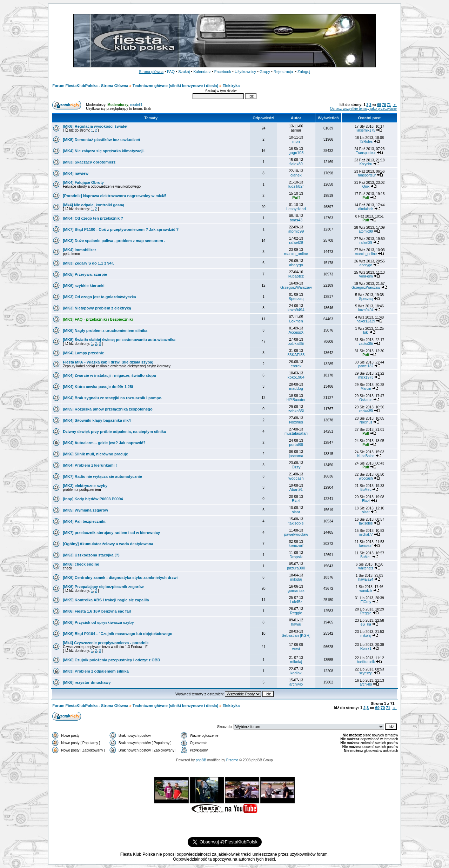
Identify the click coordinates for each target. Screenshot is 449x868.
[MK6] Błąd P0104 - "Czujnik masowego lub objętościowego (118, 634)
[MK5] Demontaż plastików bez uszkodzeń (101, 140)
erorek (296, 366)
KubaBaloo (366, 456)
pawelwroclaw (296, 534)
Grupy (265, 72)
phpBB (201, 760)
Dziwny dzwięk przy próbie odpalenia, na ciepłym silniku (115, 432)
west (296, 649)
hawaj (296, 624)
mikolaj (296, 579)
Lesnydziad (296, 209)
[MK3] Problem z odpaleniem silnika (96, 671)
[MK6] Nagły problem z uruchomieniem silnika (105, 330)
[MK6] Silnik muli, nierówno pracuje (95, 454)
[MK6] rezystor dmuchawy (87, 682)
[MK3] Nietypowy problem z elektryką (97, 308)
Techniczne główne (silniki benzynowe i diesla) (175, 86)
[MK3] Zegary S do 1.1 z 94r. (88, 263)
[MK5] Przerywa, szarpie (85, 274)
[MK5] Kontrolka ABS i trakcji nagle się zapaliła (106, 600)
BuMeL (366, 490)
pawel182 (366, 366)
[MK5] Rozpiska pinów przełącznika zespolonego (108, 409)
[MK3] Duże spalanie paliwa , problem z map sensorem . (114, 241)
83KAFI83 (296, 355)
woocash (296, 478)
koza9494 (296, 310)
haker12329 (366, 321)
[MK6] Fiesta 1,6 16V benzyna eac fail (97, 611)
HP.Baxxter (296, 400)
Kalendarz (202, 72)
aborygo (296, 265)
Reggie (296, 613)
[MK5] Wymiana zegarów (85, 510)
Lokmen (296, 321)
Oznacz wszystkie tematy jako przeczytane (363, 109)
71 (389, 105)
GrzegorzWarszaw (296, 287)
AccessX (296, 332)
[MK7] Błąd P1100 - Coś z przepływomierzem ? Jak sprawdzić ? (121, 229)
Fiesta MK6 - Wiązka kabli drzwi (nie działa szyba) (108, 362)
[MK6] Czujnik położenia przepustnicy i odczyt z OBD (111, 660)
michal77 (366, 535)
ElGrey (366, 602)
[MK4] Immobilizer (79, 250)
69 (379, 105)
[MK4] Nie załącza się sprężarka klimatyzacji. (104, 151)
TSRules (366, 142)
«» (374, 105)
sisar (296, 512)
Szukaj (184, 72)
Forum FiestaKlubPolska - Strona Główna (90, 86)
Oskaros (366, 400)
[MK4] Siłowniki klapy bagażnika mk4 (97, 420)
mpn (296, 141)
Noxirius (296, 422)
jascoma (296, 456)
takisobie (296, 523)
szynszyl (366, 673)
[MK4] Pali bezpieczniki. (85, 521)
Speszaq (296, 299)
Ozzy (296, 467)
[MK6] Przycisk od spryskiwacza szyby (98, 622)
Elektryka (231, 86)
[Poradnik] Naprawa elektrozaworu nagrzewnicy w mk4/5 (115, 196)
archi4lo (296, 684)
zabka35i (296, 343)
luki (366, 332)
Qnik (366, 186)
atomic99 (296, 231)
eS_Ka (366, 624)
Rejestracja (283, 72)
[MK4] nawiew (76, 173)
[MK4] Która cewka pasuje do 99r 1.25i (98, 387)
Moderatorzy (118, 105)
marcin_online (296, 254)
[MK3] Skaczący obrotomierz (89, 162)
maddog (296, 388)
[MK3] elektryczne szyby (85, 486)
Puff (296, 198)
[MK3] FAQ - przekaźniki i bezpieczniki (98, 319)
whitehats (366, 568)
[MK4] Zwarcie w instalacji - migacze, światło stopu (109, 375)
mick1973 (366, 377)
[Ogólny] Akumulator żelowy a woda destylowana (108, 544)
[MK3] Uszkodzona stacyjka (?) (91, 555)
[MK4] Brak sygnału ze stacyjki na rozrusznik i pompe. (112, 398)
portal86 (296, 445)
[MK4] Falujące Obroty (83, 182)
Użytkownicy (245, 72)
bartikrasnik (366, 662)
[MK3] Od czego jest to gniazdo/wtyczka (99, 297)
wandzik (366, 591)
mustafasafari (296, 433)
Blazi (296, 501)
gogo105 (296, 153)
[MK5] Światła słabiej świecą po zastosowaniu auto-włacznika (119, 340)
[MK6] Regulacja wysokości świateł (95, 126)
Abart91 (296, 489)
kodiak (296, 673)
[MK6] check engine (81, 564)
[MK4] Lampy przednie (83, 353)
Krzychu (366, 164)
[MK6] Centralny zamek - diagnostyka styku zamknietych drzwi (120, 577)
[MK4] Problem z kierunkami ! (90, 465)
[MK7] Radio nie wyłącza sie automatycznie (102, 476)
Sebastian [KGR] (296, 635)
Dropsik (296, 557)
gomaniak (296, 590)
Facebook (223, 72)
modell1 (136, 105)
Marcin (366, 389)
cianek (296, 175)
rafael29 (296, 242)
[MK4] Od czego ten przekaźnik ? (93, 218)
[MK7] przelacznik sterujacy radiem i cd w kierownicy (111, 533)
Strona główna (151, 72)
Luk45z (296, 602)
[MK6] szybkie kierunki (84, 286)
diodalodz (366, 209)
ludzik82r (296, 186)
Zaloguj (304, 72)
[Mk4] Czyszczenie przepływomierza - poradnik (106, 643)
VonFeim (366, 276)
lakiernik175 (366, 130)
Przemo (232, 760)
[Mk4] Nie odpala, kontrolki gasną (93, 205)
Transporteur (366, 153)
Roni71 (366, 649)
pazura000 (296, 568)
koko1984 (296, 377)
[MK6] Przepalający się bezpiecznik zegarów (103, 587)
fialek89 (296, 164)
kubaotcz (296, 276)
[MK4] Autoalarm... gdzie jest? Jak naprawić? (104, 443)
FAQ (171, 72)
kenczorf (296, 546)
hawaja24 (366, 579)
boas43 (296, 220)
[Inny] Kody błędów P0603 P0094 (93, 499)
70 (384, 105)
